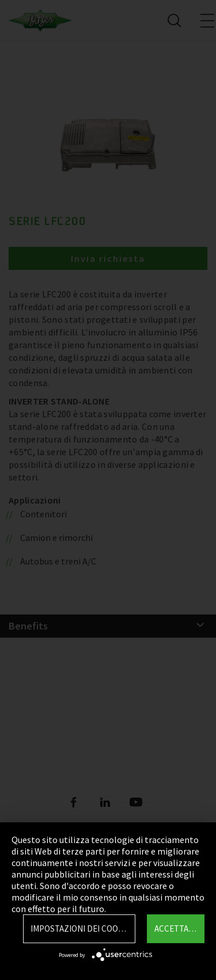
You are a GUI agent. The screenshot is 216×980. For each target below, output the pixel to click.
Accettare (176, 928)
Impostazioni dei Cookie (80, 928)
